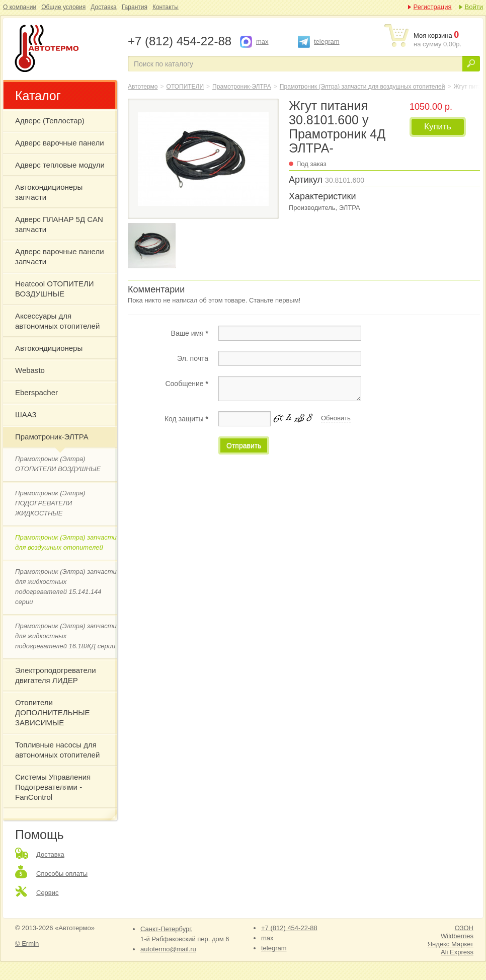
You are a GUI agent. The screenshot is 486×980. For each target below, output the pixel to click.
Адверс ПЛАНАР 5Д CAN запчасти (59, 224)
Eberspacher (36, 392)
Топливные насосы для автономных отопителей (57, 750)
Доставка (104, 7)
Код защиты (186, 419)
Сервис (48, 893)
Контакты (166, 7)
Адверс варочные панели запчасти (60, 256)
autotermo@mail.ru (168, 949)
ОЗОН (464, 928)
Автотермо (143, 87)
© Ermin (27, 944)
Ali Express (457, 952)
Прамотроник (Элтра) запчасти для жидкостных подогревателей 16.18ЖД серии (66, 636)
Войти (474, 7)
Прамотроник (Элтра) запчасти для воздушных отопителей (66, 542)
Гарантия (135, 7)
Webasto (30, 370)
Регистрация (433, 7)
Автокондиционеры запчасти (49, 192)
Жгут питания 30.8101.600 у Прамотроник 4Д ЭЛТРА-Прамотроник (64, 49)
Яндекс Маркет (451, 944)
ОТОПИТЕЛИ (185, 87)
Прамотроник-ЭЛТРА (52, 437)
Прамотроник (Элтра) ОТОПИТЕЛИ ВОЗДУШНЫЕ (58, 464)
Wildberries (457, 936)
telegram (327, 42)
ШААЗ (26, 414)
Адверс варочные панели (60, 143)
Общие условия (63, 7)
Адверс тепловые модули (60, 165)
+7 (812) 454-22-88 (289, 928)
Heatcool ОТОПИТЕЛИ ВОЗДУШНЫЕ (55, 289)
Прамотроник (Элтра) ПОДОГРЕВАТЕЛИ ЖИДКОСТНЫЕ (50, 503)
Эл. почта (193, 358)
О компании (20, 7)
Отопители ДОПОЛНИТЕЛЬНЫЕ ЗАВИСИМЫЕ (53, 712)
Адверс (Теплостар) (50, 121)
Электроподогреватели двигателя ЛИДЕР (56, 675)
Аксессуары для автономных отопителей (57, 321)
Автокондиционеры (49, 348)
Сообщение (187, 384)
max (262, 42)
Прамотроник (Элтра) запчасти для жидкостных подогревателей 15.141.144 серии (66, 587)
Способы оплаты (62, 874)
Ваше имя (190, 333)
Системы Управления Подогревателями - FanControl (53, 787)
